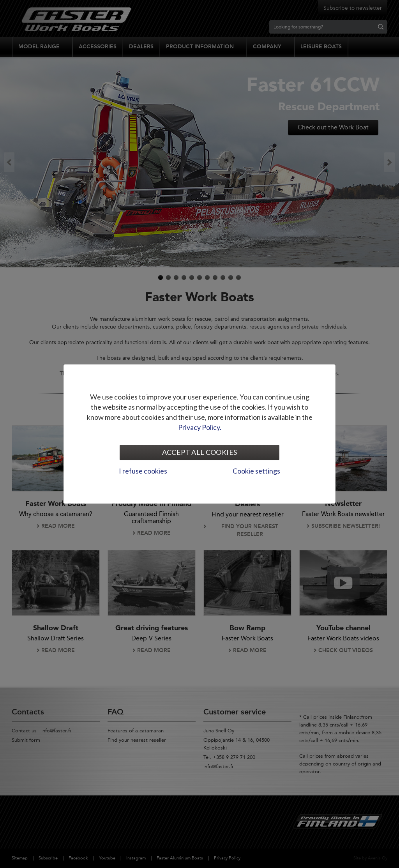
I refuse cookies (143, 471)
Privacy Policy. (200, 427)
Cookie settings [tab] (256, 471)
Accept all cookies (199, 452)
